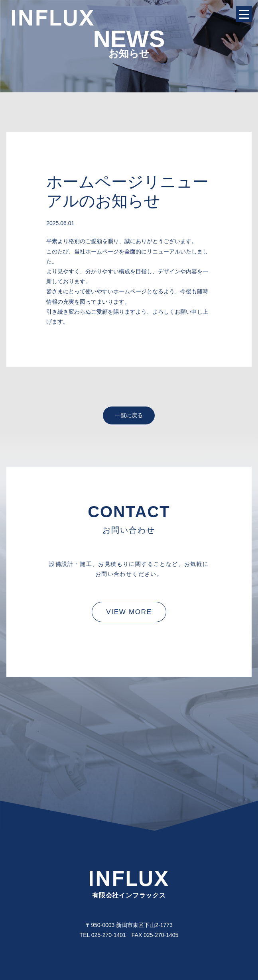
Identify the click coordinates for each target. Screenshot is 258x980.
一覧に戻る (129, 415)
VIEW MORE (129, 612)
